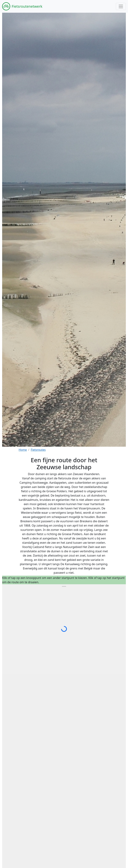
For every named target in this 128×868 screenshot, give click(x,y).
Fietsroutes (38, 450)
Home (23, 450)
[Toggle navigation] (121, 6)
